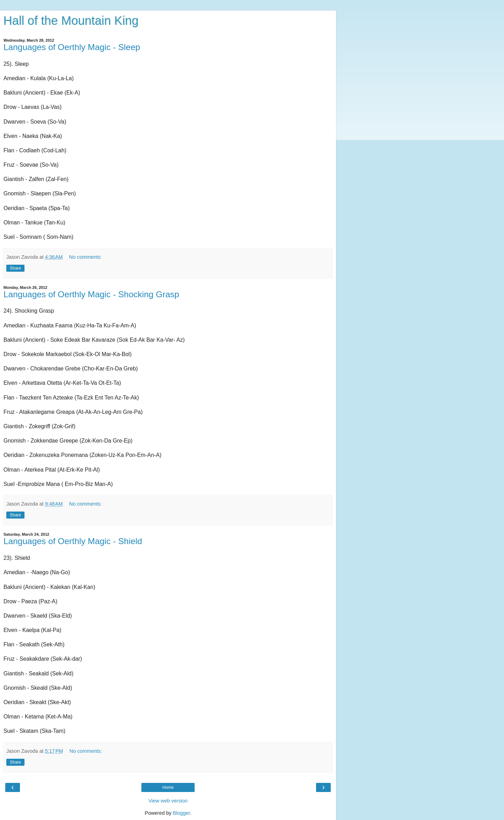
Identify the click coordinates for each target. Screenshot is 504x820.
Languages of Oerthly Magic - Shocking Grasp (91, 294)
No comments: (86, 257)
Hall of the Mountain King (71, 21)
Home (168, 787)
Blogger (181, 813)
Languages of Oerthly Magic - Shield (73, 541)
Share (15, 268)
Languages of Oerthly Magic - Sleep (72, 47)
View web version (168, 801)
